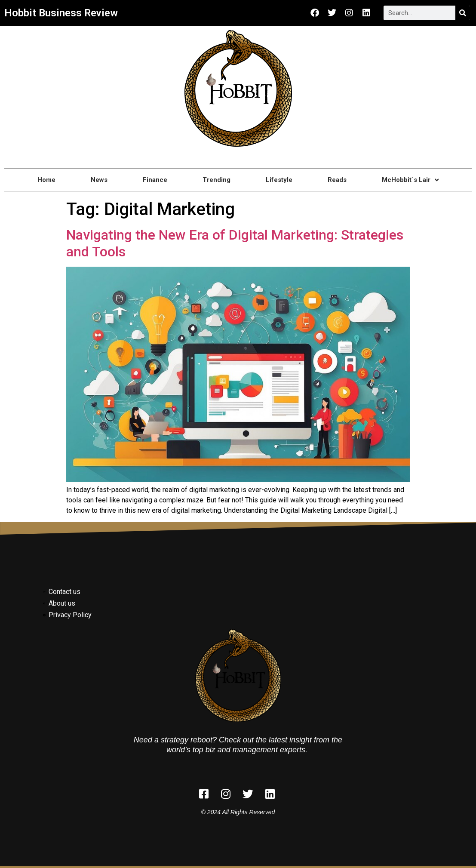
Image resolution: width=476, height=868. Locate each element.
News (99, 180)
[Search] (463, 13)
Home (46, 180)
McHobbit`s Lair (410, 180)
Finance (155, 180)
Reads (337, 180)
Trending (217, 180)
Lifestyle (279, 180)
